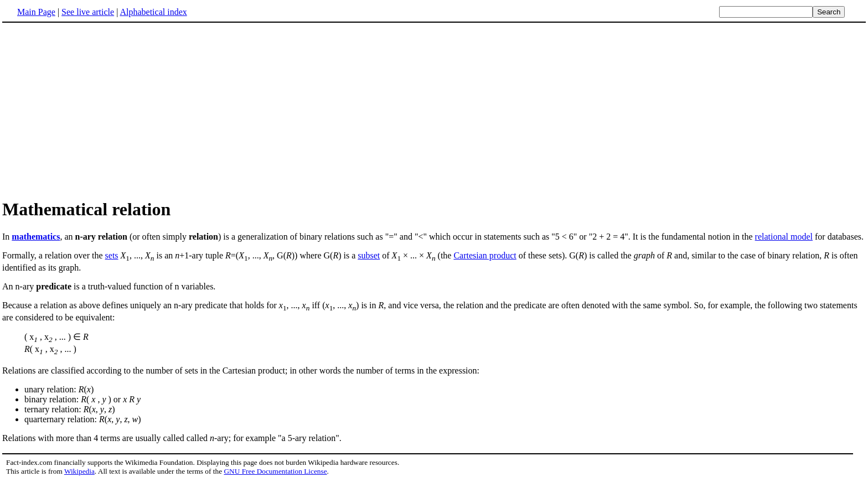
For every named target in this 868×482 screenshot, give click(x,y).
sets (112, 255)
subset (369, 255)
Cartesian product (485, 255)
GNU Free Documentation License (275, 471)
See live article (88, 12)
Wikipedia (79, 471)
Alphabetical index (153, 12)
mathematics (36, 237)
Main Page (36, 12)
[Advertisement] (95, 110)
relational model (784, 237)
